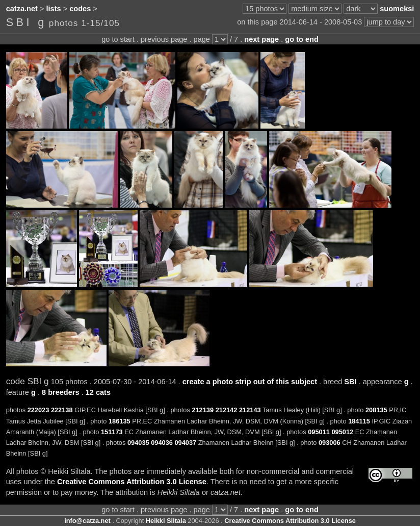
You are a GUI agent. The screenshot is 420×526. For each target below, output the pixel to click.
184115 (359, 421)
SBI (350, 382)
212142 (227, 410)
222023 (38, 410)
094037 (185, 443)
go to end (301, 39)
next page (261, 39)
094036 (162, 443)
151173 (112, 432)
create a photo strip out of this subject (250, 382)
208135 (376, 410)
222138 (62, 410)
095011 (319, 432)
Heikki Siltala (166, 521)
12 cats (98, 392)
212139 (203, 410)
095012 (342, 432)
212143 (250, 410)
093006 (330, 443)
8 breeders (61, 392)
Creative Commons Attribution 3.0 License (132, 482)
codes (80, 9)
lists (54, 9)
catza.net (22, 9)
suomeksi (397, 9)
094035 (138, 443)
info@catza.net (87, 521)
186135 (120, 421)
